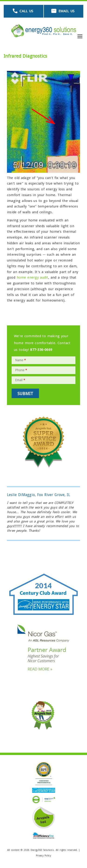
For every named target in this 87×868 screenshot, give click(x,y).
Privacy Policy (43, 856)
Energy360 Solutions (42, 850)
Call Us (26, 11)
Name (21, 360)
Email (20, 380)
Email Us (66, 11)
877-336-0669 (41, 350)
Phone (21, 370)
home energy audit (32, 277)
